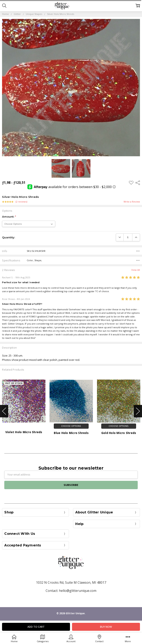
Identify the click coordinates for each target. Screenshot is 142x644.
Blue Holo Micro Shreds (71, 433)
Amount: (9, 217)
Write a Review (132, 202)
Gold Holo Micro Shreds (119, 433)
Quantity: (8, 237)
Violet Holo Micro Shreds (24, 432)
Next (138, 411)
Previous (4, 411)
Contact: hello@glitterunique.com (71, 591)
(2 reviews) (21, 202)
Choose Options (71, 426)
